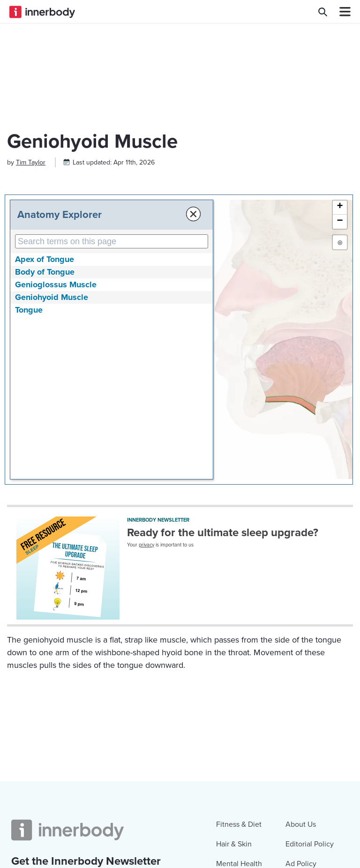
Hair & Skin (234, 844)
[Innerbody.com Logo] (42, 12)
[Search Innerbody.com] (323, 12)
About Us (301, 824)
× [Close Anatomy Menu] (193, 214)
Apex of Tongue (45, 259)
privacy (146, 545)
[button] (340, 208)
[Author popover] (31, 162)
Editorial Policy (310, 844)
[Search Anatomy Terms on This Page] (112, 241)
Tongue (29, 310)
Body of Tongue (45, 272)
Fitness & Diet (239, 824)
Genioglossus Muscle (56, 284)
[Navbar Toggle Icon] (341, 12)
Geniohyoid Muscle (52, 297)
